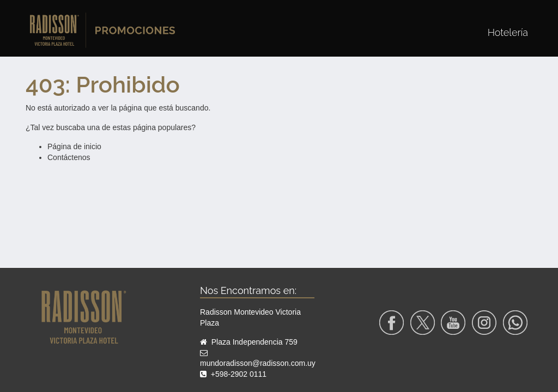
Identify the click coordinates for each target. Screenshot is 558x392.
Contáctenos (69, 157)
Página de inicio (74, 146)
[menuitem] (508, 32)
